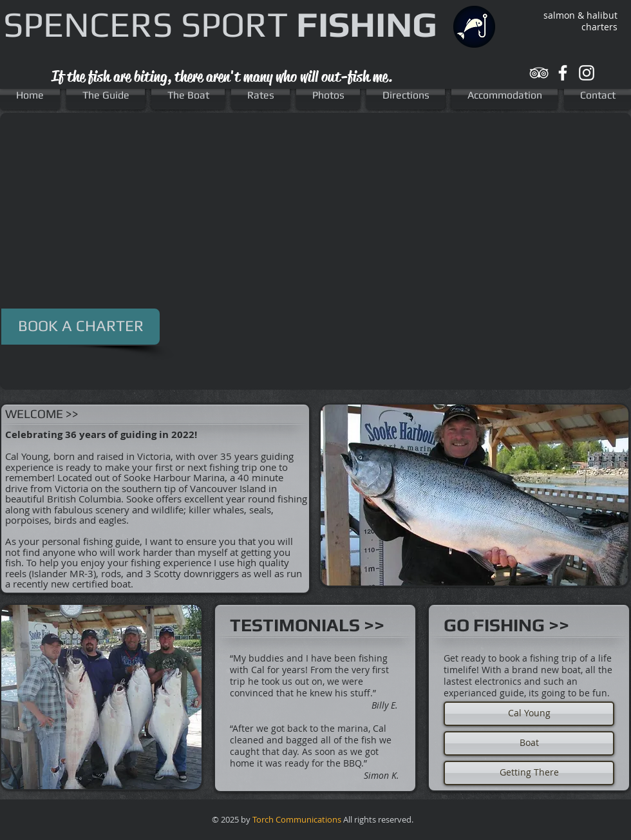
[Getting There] (529, 773)
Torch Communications (297, 819)
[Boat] (529, 743)
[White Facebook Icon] (563, 73)
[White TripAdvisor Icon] (539, 73)
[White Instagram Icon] (587, 73)
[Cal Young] (529, 714)
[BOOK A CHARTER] (80, 327)
